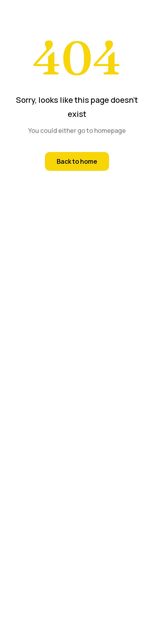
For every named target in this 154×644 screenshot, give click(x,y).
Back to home (77, 161)
